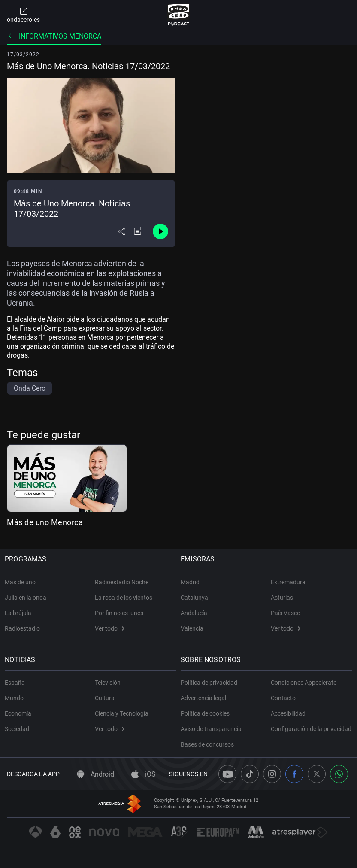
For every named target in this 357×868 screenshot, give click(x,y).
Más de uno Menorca (45, 522)
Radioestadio (24, 625)
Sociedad (19, 725)
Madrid (192, 579)
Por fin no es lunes (119, 610)
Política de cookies (207, 710)
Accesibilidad (288, 710)
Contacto (283, 695)
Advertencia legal (206, 695)
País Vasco (286, 610)
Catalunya (197, 594)
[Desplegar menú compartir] (122, 231)
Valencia (194, 625)
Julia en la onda (28, 594)
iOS (144, 774)
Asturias (282, 594)
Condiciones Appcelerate (304, 679)
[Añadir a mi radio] (138, 231)
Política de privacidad (211, 679)
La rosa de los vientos (124, 594)
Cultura (105, 695)
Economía (20, 710)
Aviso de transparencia (213, 725)
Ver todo (110, 625)
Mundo (16, 695)
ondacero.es (23, 15)
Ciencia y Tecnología (122, 710)
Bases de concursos (209, 741)
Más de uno (22, 579)
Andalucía (196, 610)
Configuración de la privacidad (296, 729)
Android (95, 774)
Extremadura (288, 579)
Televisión (108, 679)
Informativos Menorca (54, 36)
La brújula (20, 610)
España (17, 679)
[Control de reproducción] (160, 231)
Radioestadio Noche (122, 579)
